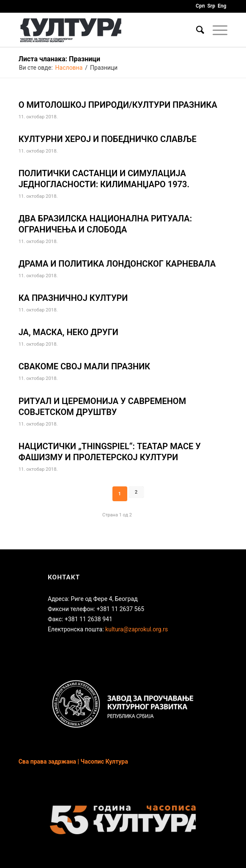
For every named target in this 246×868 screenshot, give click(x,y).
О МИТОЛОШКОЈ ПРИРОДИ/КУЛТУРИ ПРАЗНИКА (118, 105)
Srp (211, 6)
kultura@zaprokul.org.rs (137, 629)
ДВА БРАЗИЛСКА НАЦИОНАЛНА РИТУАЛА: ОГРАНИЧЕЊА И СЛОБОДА (105, 224)
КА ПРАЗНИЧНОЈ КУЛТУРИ (73, 298)
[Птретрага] (196, 30)
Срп (200, 6)
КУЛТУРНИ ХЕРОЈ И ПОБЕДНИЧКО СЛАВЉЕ (108, 139)
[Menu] (216, 30)
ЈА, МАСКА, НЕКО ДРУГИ (68, 332)
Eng (222, 6)
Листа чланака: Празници (59, 59)
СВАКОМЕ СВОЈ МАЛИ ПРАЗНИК (84, 366)
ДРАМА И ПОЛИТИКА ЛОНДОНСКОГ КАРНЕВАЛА (117, 264)
